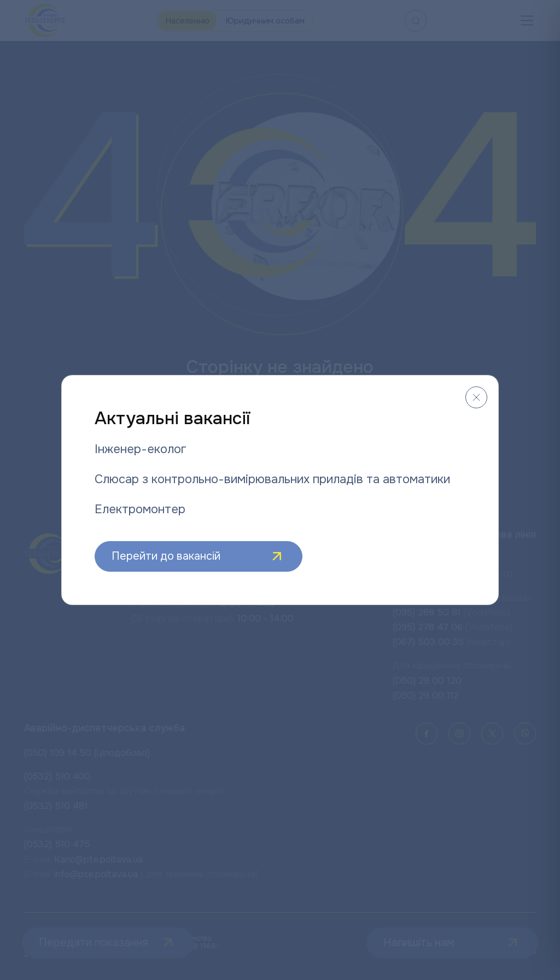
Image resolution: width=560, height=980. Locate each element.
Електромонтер (140, 509)
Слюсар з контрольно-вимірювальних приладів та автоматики (272, 479)
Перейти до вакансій (199, 556)
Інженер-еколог (141, 449)
